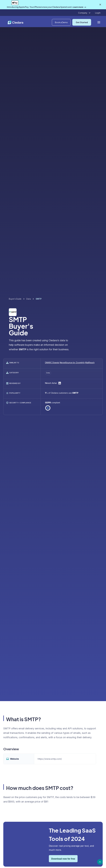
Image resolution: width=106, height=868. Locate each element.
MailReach (90, 363)
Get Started (82, 22)
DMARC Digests (52, 363)
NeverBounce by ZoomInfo (72, 363)
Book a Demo (61, 22)
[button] (84, 13)
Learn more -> (79, 7)
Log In (98, 13)
